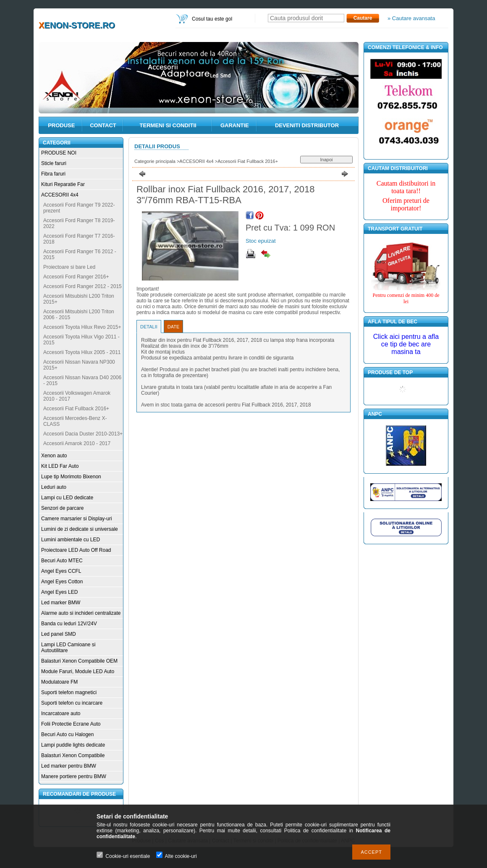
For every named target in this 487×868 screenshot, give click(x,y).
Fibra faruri (53, 174)
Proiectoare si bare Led (69, 267)
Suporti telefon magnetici (69, 692)
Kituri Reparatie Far (63, 184)
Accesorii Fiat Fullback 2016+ (76, 409)
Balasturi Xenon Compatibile (73, 755)
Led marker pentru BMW (69, 766)
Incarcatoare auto (61, 713)
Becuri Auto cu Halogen (67, 734)
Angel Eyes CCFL (61, 571)
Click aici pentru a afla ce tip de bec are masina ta (406, 344)
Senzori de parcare (62, 508)
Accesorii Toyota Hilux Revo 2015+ (82, 327)
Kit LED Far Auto (60, 466)
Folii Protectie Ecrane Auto (71, 724)
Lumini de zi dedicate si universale (80, 529)
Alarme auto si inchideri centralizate (81, 613)
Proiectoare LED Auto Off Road (76, 550)
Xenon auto (54, 456)
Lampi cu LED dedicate (67, 498)
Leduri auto (54, 487)
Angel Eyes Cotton (62, 582)
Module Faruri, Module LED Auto (78, 671)
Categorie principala (155, 161)
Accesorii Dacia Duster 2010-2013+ (83, 434)
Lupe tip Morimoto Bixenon (71, 477)
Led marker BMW (61, 603)
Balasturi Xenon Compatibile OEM (79, 661)
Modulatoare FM (59, 682)
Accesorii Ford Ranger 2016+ (76, 277)
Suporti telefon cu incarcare (72, 703)
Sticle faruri (54, 163)
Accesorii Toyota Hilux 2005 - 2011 (82, 352)
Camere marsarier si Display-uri (77, 519)
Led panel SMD (59, 634)
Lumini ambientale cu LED (71, 540)
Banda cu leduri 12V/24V (69, 624)
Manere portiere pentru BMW (74, 776)
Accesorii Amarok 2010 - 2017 (77, 443)
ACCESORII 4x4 (60, 195)
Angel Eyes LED (59, 592)
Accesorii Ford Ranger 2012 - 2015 (82, 286)
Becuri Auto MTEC (62, 561)
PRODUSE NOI (59, 153)
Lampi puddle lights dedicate (73, 745)
